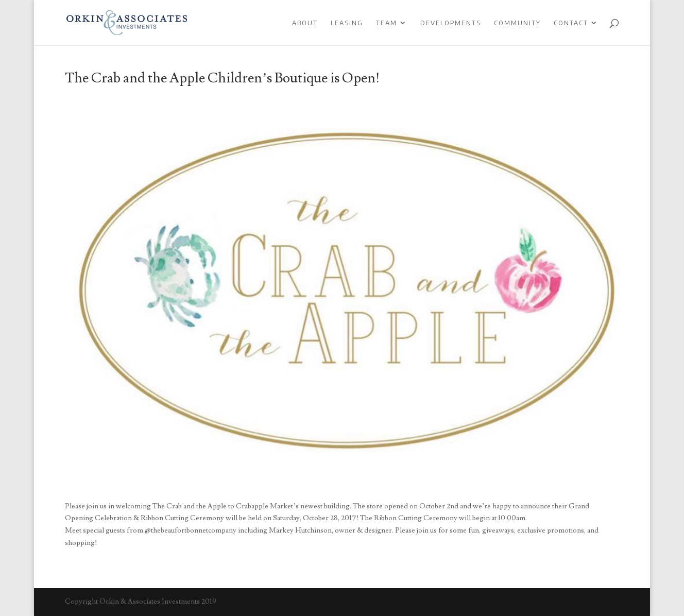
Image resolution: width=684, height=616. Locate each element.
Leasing (347, 23)
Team (387, 23)
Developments (451, 23)
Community (517, 23)
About (305, 23)
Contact (571, 23)
